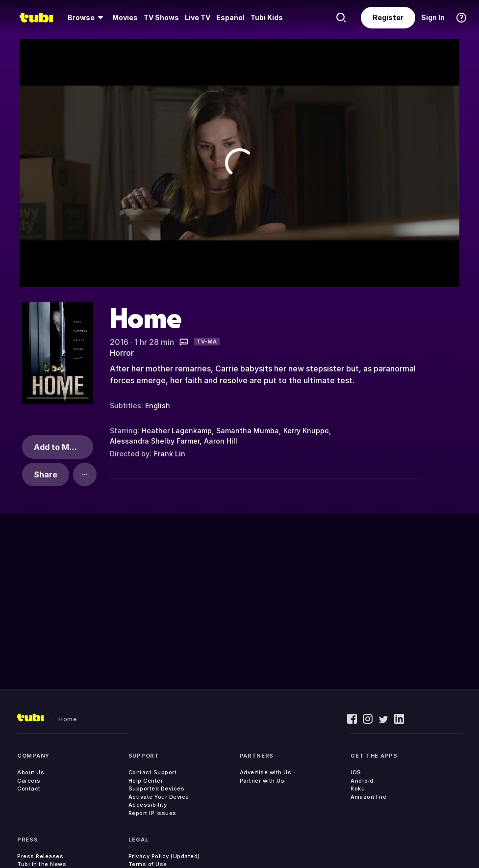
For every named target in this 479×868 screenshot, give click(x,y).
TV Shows (161, 17)
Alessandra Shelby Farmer (155, 441)
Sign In (433, 17)
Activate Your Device (159, 797)
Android (362, 781)
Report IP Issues (152, 813)
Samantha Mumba (248, 431)
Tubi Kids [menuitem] (267, 17)
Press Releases (40, 856)
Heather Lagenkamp (177, 431)
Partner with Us (262, 781)
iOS (356, 772)
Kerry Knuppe (306, 431)
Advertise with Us (266, 772)
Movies (125, 17)
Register (388, 17)
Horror (122, 353)
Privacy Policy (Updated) (164, 856)
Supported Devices (157, 789)
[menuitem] (87, 18)
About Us (31, 772)
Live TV (198, 17)
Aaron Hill (221, 441)
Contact (29, 789)
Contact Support (153, 772)
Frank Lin (170, 454)
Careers (29, 781)
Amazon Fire (369, 797)
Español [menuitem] (230, 17)
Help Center (146, 781)
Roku (358, 789)
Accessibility (148, 805)
